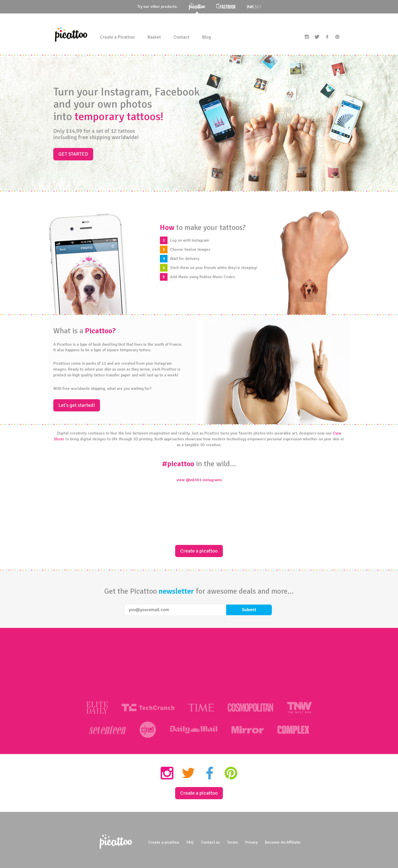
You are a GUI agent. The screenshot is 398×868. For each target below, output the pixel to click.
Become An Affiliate (283, 842)
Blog (206, 37)
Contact (181, 37)
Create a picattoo (199, 551)
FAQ (190, 842)
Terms (233, 842)
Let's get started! (77, 405)
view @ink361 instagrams (199, 480)
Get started (73, 154)
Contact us (210, 842)
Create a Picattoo (117, 37)
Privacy (251, 842)
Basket (154, 37)
